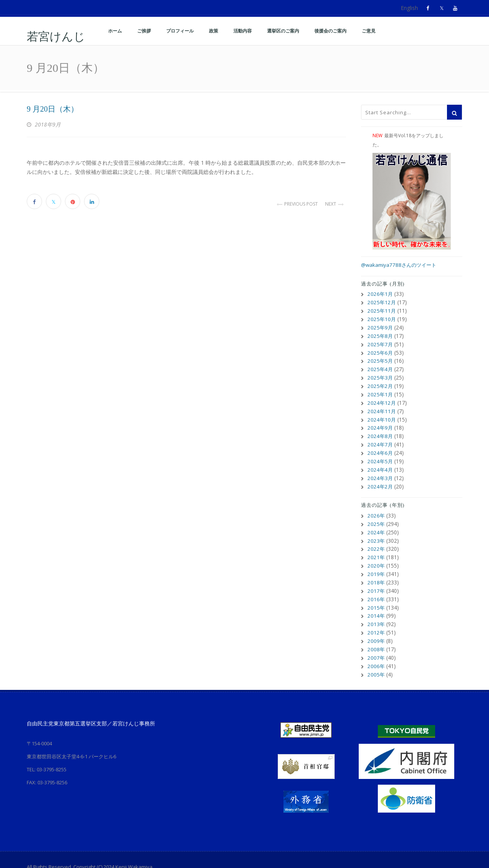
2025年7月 (381, 342)
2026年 (376, 507)
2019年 (376, 563)
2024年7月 (381, 438)
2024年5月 (381, 454)
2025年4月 (381, 366)
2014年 (376, 603)
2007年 (376, 643)
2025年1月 (381, 390)
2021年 (376, 547)
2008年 (376, 635)
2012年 (376, 619)
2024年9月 (381, 422)
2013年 (376, 611)
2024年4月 (381, 462)
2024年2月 (381, 478)
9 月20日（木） (53, 109)
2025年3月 (381, 374)
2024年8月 (381, 430)
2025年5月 (381, 358)
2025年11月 (382, 310)
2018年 (376, 571)
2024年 (376, 523)
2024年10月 (382, 414)
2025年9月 (381, 326)
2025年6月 (381, 350)
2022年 (376, 539)
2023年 (376, 531)
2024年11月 (382, 406)
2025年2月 (381, 382)
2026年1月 (381, 294)
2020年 (376, 555)
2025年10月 (382, 318)
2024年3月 (381, 470)
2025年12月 (382, 302)
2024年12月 (382, 398)
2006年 (376, 651)
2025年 (376, 515)
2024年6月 (381, 446)
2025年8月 (381, 334)
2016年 (376, 587)
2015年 (376, 595)
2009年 (376, 627)
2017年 (376, 579)
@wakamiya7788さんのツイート (401, 265)
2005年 (376, 660)
